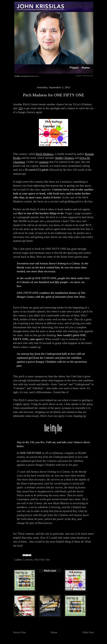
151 (21, 108)
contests (44, 162)
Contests (28, 560)
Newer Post (19, 632)
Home (54, 632)
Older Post (88, 632)
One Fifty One (42, 560)
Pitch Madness (45, 154)
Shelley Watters (65, 158)
